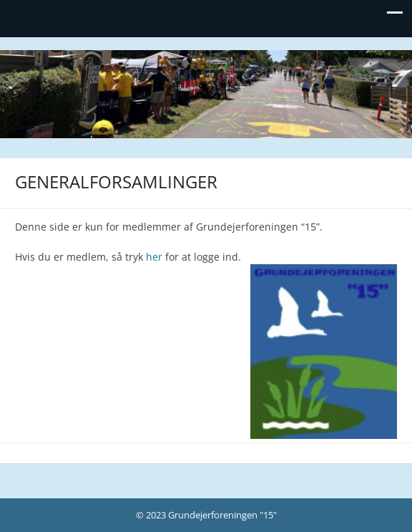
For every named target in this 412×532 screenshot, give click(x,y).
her (154, 257)
